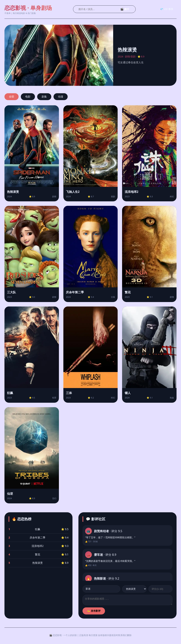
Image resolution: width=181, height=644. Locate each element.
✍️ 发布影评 (94, 612)
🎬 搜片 (125, 9)
